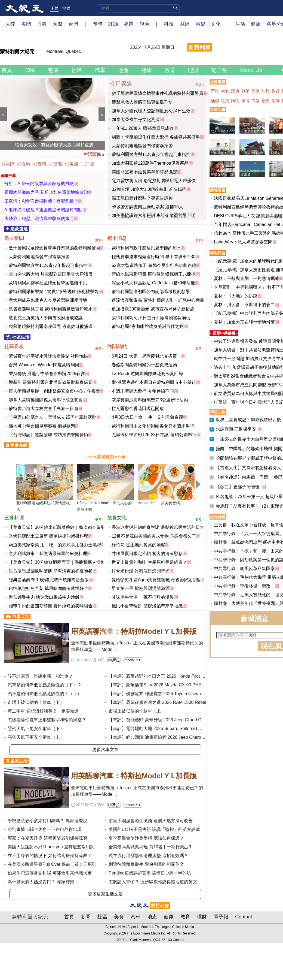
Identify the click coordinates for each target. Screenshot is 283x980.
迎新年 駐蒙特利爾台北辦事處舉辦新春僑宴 (51, 382)
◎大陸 (8, 164)
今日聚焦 (157, 83)
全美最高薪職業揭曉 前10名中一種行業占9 (150, 847)
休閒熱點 (155, 347)
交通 (236, 91)
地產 (124, 70)
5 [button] (56, 138)
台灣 (73, 24)
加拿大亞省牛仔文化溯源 (136, 120)
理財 (194, 70)
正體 (54, 8)
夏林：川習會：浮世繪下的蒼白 (244, 305)
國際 (57, 24)
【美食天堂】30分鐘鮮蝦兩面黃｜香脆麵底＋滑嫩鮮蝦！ (63, 562)
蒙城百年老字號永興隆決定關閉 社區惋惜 (48, 356)
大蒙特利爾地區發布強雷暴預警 (142, 146)
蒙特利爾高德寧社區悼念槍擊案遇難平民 (48, 283)
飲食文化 (155, 518)
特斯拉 (114, 660)
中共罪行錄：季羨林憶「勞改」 (244, 586)
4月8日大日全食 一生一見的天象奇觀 (147, 417)
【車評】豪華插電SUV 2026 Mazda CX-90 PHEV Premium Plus (170, 685)
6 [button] (61, 138)
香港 (42, 24)
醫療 (256, 91)
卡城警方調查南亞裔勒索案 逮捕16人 (147, 207)
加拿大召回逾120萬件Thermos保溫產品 (150, 163)
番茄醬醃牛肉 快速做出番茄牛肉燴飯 (44, 597)
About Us (252, 70)
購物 (236, 101)
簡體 (66, 8)
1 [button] (35, 138)
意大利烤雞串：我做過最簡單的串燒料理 (48, 554)
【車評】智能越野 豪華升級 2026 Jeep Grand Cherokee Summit (171, 720)
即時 (97, 24)
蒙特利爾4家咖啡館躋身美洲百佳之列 (148, 326)
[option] (53, 114)
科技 (169, 24)
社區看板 (54, 347)
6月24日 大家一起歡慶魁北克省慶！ (146, 356)
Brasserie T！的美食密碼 (159, 503)
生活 (240, 24)
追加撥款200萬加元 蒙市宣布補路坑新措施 (153, 309)
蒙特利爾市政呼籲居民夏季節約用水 (146, 248)
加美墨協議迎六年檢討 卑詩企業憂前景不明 (154, 215)
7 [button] (66, 138)
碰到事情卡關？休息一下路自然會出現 (45, 829)
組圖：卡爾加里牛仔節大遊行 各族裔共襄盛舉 (156, 137)
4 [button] (50, 138)
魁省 (54, 70)
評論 (113, 24)
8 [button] (71, 138)
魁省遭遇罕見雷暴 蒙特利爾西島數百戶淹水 (51, 309)
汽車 (101, 70)
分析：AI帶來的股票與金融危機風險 (39, 184)
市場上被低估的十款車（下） (36, 702)
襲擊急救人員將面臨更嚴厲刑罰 (142, 102)
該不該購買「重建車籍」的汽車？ (40, 676)
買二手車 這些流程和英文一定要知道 (43, 711)
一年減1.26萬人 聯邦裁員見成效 (143, 128)
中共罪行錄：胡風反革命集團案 (244, 569)
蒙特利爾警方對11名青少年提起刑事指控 (151, 154)
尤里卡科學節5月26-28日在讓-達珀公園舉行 (154, 435)
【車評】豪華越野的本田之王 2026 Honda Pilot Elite (159, 676)
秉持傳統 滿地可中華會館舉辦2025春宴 (47, 374)
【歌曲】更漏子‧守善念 (239, 487)
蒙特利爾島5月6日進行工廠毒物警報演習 (151, 318)
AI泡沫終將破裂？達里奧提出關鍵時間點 (43, 210)
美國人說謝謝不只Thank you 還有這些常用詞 (51, 847)
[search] (139, 8)
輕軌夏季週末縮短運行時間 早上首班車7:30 (153, 257)
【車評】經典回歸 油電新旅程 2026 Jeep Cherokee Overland (168, 737)
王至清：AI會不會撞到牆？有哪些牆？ (41, 201)
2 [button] (40, 138)
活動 (276, 101)
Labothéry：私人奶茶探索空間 (243, 242)
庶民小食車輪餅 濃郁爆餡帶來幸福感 (147, 606)
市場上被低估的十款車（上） (137, 711)
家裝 (246, 101)
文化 (216, 24)
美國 (26, 24)
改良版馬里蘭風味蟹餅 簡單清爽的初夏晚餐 (51, 571)
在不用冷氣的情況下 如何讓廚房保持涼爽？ (50, 856)
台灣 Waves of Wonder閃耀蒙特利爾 (44, 365)
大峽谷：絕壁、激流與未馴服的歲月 (39, 218)
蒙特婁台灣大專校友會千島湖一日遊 (44, 408)
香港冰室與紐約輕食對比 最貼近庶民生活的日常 (158, 527)
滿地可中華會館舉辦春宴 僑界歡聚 (42, 426)
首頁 (8, 70)
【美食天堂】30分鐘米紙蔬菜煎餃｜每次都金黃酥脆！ (61, 527)
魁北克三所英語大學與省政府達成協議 (46, 318)
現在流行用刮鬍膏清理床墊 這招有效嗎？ (148, 856)
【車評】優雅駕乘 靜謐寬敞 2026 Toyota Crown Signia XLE (166, 694)
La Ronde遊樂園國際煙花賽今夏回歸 (147, 374)
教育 (171, 70)
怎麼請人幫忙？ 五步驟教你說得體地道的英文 (153, 882)
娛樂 (200, 24)
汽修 (256, 101)
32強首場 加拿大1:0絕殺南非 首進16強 (149, 189)
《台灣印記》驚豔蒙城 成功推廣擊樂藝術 (48, 435)
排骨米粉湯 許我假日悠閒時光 (140, 571)
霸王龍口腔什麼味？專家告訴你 (142, 198)
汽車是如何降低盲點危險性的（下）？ (45, 685)
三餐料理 (54, 518)
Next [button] (102, 114)
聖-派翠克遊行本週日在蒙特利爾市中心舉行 (154, 382)
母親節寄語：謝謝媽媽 (227, 174)
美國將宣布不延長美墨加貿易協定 (144, 172)
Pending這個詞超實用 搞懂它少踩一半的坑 (150, 873)
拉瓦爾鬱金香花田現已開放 (138, 408)
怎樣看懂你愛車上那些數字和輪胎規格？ (47, 720)
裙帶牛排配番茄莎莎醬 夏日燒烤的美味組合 (51, 606)
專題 (129, 24)
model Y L (133, 660)
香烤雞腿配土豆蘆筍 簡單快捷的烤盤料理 (48, 536)
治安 (266, 101)
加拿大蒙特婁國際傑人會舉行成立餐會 (46, 400)
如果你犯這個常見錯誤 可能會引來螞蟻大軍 (50, 873)
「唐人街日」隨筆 (254, 153)
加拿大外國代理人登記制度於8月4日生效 (151, 111)
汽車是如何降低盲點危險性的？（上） (45, 694)
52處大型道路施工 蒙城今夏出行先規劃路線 (154, 265)
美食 (120, 917)
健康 (256, 24)
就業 (246, 91)
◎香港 (24, 164)
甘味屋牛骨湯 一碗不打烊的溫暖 (143, 597)
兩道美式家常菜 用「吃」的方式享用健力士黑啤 (55, 545)
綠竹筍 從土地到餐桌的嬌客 (138, 545)
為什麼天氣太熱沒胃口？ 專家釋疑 (41, 882)
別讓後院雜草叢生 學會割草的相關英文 (146, 864)
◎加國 (88, 164)
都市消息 (155, 238)
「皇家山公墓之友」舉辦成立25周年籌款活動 (53, 417)
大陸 (10, 24)
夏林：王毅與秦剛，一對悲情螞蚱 (247, 278)
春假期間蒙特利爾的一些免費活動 (144, 365)
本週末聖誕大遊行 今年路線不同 (143, 391)
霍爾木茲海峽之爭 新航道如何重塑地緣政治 (46, 192)
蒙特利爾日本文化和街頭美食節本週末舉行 (153, 426)
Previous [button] (3, 114)
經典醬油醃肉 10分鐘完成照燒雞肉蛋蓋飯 (49, 580)
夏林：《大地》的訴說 (236, 296)
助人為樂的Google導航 (228, 131)
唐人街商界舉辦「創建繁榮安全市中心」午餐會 (54, 391)
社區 (78, 70)
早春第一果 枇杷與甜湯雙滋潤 (140, 588)
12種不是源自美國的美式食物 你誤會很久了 (154, 536)
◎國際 (56, 164)
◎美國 (72, 164)
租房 (226, 101)
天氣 (226, 91)
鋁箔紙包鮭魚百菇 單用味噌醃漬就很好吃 (48, 588)
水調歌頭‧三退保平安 (236, 429)
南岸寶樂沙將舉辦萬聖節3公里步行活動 (150, 400)
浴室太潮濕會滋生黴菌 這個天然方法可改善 (150, 821)
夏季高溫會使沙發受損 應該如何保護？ (146, 838)
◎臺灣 (40, 164)
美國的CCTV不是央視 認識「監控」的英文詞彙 (154, 829)
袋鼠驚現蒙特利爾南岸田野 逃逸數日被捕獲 (51, 326)
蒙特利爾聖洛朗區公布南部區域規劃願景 (151, 292)
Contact (244, 917)
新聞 (86, 917)
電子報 (220, 70)
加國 (31, 70)
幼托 (266, 91)
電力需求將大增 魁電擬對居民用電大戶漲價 (154, 181)
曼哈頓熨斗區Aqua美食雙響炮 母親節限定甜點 (156, 580)
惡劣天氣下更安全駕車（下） (36, 729)
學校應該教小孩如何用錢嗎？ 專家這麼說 (47, 821)
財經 (184, 24)
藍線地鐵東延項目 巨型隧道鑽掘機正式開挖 (153, 274)
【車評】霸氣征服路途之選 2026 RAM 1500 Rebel (157, 702)
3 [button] (45, 138)
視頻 (144, 24)
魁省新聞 (54, 238)
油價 (216, 101)
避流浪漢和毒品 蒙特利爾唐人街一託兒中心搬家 (158, 300)
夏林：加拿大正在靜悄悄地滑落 (244, 322)
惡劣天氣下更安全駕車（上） (36, 737)
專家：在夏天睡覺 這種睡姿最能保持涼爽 (47, 838)
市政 (216, 91)
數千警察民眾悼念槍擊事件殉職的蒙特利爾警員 (158, 93)
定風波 (246, 174)
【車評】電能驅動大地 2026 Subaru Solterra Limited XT (163, 729)
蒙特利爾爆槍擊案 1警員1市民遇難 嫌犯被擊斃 (54, 292)
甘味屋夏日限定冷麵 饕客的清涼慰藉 (147, 554)
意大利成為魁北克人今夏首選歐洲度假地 (48, 300)
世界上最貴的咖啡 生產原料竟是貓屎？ (149, 562)
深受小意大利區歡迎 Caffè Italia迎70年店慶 (153, 283)
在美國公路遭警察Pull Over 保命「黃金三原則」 (54, 864)
